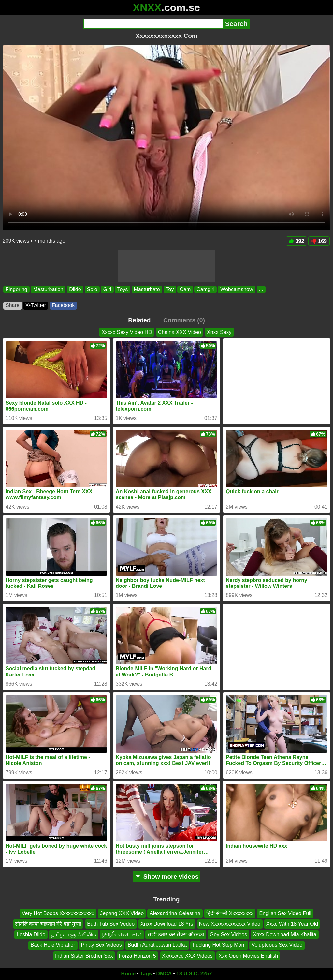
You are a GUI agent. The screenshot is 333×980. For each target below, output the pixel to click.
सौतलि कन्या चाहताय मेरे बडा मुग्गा (48, 924)
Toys (123, 289)
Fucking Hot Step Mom (219, 945)
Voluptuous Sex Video (277, 945)
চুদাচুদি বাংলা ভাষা (122, 934)
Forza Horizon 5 (138, 955)
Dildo (75, 289)
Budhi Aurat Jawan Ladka (157, 945)
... (261, 289)
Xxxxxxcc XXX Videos (187, 955)
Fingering (16, 289)
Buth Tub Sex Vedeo (111, 924)
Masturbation (48, 289)
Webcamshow (237, 289)
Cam (185, 289)
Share (13, 305)
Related (139, 320)
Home (128, 974)
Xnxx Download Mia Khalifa (285, 934)
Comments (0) (184, 320)
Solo (92, 289)
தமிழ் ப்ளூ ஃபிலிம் (74, 934)
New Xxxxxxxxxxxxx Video (230, 924)
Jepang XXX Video (122, 913)
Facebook (63, 305)
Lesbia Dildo (31, 934)
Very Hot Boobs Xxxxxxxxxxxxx (58, 913)
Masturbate (147, 289)
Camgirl (205, 289)
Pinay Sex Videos (101, 945)
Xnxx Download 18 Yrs (167, 924)
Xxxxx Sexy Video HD (127, 332)
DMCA (164, 974)
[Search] (153, 24)
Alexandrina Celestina (175, 913)
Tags (146, 974)
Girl (107, 289)
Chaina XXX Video (180, 332)
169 (319, 241)
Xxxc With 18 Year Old (292, 924)
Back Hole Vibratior (53, 945)
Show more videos (167, 876)
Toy (170, 289)
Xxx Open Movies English (248, 955)
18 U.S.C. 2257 (194, 974)
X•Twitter (36, 305)
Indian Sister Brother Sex (84, 955)
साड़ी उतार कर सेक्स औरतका (176, 934)
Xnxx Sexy (219, 332)
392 (297, 241)
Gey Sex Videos (228, 934)
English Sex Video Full (285, 913)
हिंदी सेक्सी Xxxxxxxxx (230, 913)
